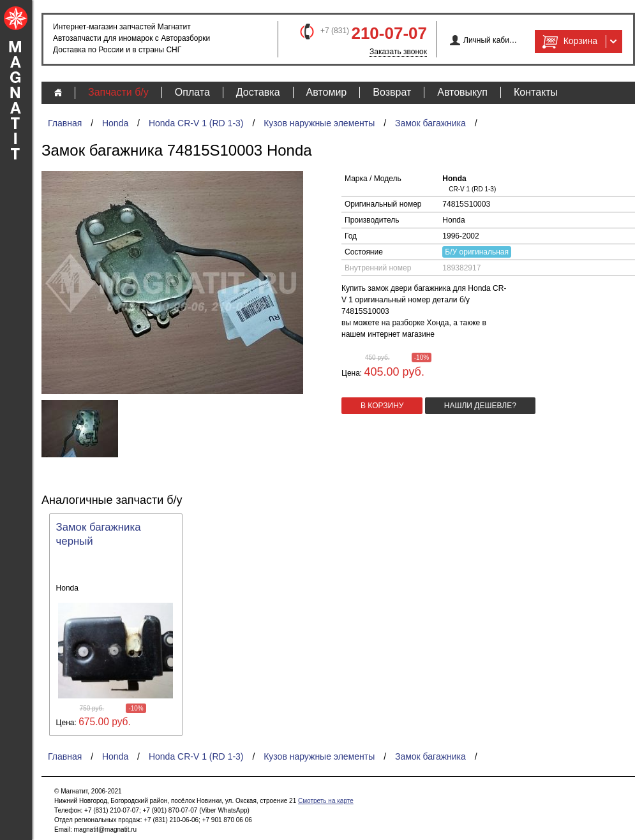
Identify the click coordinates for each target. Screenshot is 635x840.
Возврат (392, 92)
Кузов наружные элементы (319, 123)
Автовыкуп (462, 92)
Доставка (258, 92)
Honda (115, 123)
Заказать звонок (398, 52)
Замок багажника (430, 123)
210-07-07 (389, 33)
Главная (65, 123)
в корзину (382, 406)
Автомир (327, 92)
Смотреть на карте (326, 801)
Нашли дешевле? (480, 406)
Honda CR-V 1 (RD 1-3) (196, 123)
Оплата (192, 92)
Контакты (536, 92)
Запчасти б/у (118, 92)
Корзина (569, 41)
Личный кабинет (490, 40)
